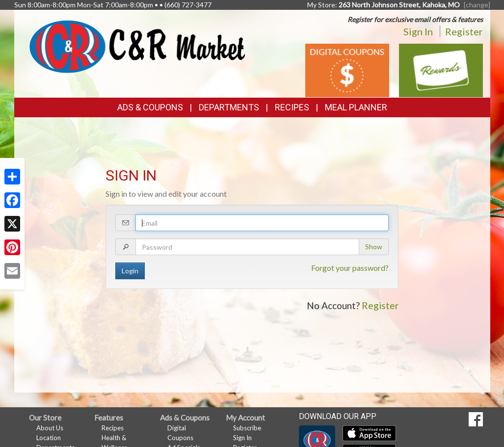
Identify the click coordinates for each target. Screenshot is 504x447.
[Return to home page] (137, 45)
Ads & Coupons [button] (150, 107)
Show (374, 247)
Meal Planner (356, 107)
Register (464, 31)
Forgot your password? (350, 268)
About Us (50, 428)
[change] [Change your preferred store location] (477, 5)
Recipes (292, 107)
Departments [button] (229, 107)
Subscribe (247, 428)
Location (49, 438)
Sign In (418, 31)
